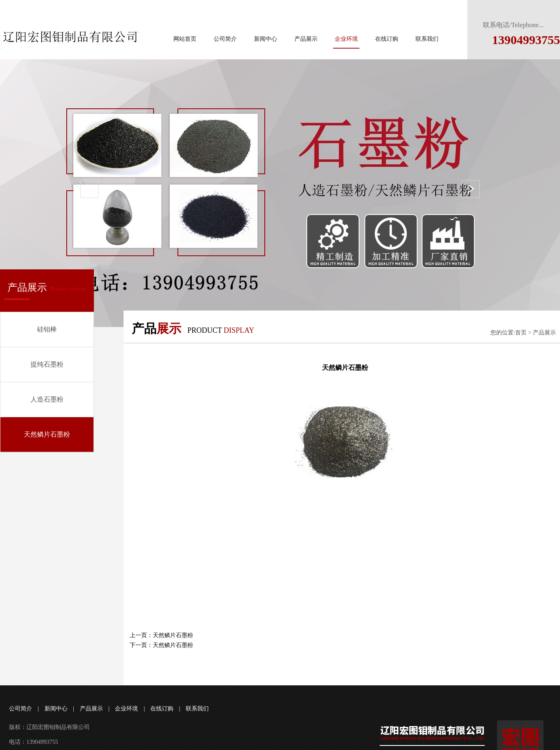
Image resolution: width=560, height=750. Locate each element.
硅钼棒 (47, 329)
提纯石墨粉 (47, 364)
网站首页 (185, 39)
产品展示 (306, 39)
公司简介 (225, 39)
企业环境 (346, 39)
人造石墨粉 (47, 399)
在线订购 (387, 39)
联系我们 (427, 39)
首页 (521, 333)
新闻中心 (266, 39)
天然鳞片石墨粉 (47, 434)
